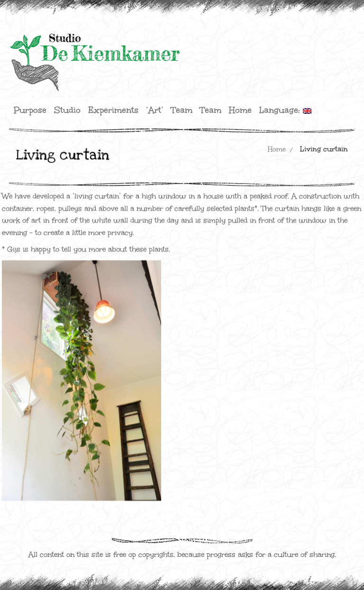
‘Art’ (155, 110)
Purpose (30, 110)
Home (240, 110)
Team (182, 110)
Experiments (113, 110)
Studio (67, 110)
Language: (285, 110)
